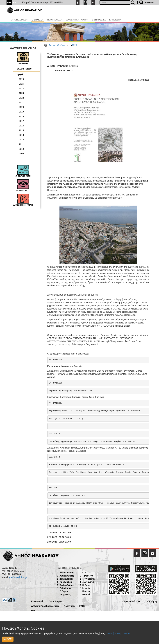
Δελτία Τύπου (24, 69)
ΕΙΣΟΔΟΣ (149, 3)
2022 (21, 98)
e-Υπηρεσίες (89, 579)
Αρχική (52, 45)
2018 (21, 116)
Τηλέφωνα (88, 576)
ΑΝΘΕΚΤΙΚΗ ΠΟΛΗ (77, 20)
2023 (74, 45)
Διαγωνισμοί (66, 579)
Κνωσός (87, 591)
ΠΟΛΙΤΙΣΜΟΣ (55, 20)
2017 (21, 121)
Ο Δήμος (61, 45)
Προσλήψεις (66, 582)
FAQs (82, 606)
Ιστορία (86, 588)
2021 (21, 102)
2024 (21, 88)
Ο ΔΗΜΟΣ (37, 20)
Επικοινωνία (38, 601)
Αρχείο (20, 74)
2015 (21, 130)
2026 (21, 79)
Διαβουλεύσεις (67, 585)
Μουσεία (87, 594)
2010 (21, 149)
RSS (33, 610)
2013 (21, 135)
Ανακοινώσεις (67, 576)
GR (9, 3)
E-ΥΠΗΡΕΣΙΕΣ (99, 20)
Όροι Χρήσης (56, 601)
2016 (21, 126)
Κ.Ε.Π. (86, 573)
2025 (21, 84)
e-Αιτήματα (88, 582)
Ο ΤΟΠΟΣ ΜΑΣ (19, 20)
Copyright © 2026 (131, 601)
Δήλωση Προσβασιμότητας (45, 606)
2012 (21, 140)
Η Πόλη (86, 585)
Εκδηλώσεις (66, 588)
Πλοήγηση (69, 606)
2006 (21, 154)
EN (15, 3)
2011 (21, 144)
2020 (21, 107)
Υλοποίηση (151, 601)
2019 (21, 112)
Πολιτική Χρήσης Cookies (118, 633)
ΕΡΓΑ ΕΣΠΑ (115, 20)
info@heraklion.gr (18, 577)
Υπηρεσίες (65, 594)
